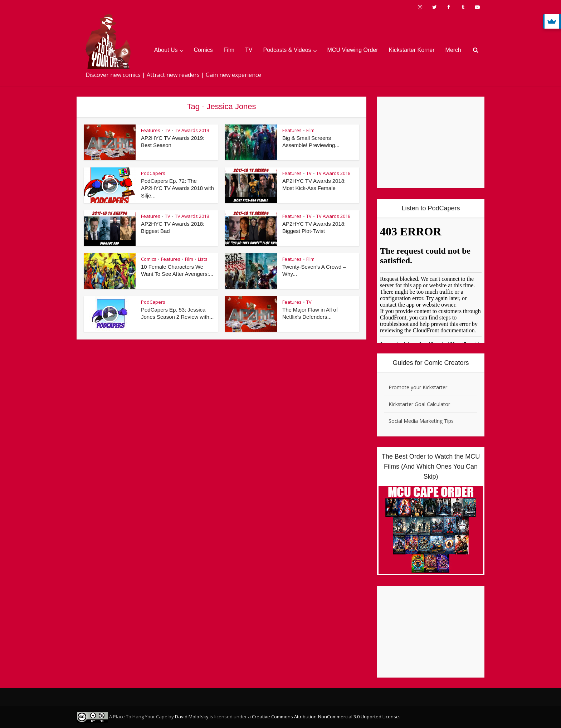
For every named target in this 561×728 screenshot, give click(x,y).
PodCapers (153, 173)
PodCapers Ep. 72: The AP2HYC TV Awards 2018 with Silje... (178, 188)
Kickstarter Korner (412, 50)
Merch (453, 50)
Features (151, 130)
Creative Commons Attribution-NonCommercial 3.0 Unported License (325, 717)
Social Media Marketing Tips (421, 421)
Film (229, 50)
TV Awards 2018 (333, 173)
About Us (166, 50)
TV (249, 50)
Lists (203, 259)
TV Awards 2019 (192, 130)
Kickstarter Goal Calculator (419, 404)
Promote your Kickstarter (418, 387)
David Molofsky (192, 717)
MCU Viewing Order (353, 50)
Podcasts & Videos (287, 50)
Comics (203, 50)
